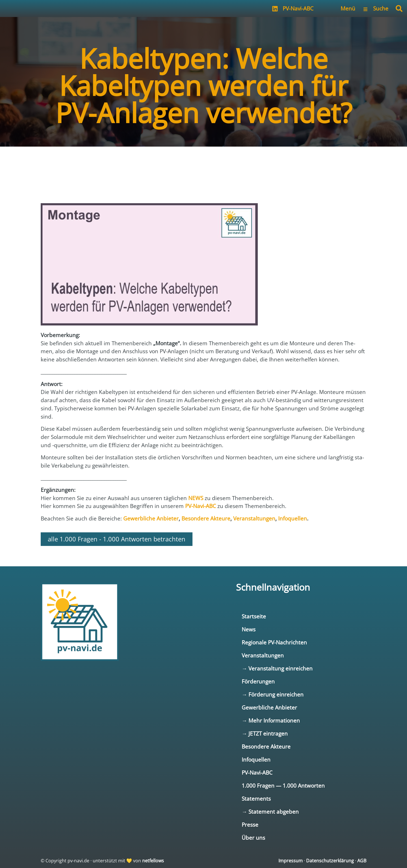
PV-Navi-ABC (298, 8)
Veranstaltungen (263, 655)
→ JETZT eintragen (265, 733)
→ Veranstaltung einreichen (277, 668)
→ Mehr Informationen (271, 720)
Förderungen (258, 681)
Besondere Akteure (266, 746)
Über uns (253, 838)
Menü (348, 8)
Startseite (254, 616)
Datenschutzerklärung (330, 861)
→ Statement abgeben (270, 812)
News (249, 629)
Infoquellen (256, 759)
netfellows (153, 861)
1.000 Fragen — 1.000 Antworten (283, 786)
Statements (256, 799)
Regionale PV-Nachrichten (274, 642)
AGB (362, 861)
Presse (250, 825)
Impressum (291, 861)
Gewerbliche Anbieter (269, 707)
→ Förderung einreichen (273, 694)
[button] (399, 8)
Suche (381, 8)
